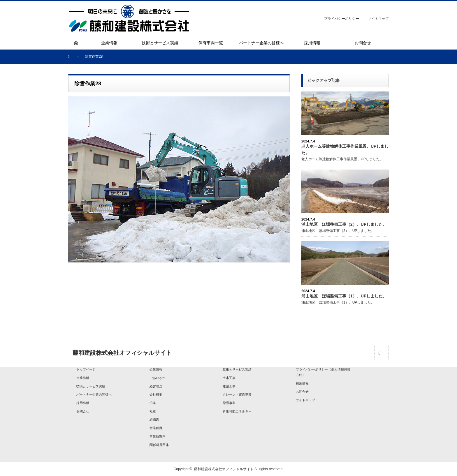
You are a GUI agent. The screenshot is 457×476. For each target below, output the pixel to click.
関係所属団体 (159, 445)
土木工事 (229, 378)
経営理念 (156, 386)
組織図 (154, 419)
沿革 (153, 403)
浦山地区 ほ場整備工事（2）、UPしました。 (344, 224)
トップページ (86, 369)
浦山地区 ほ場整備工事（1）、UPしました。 (344, 296)
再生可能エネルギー (237, 411)
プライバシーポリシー (342, 19)
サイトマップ (378, 19)
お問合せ (83, 411)
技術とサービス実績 (91, 386)
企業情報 (83, 378)
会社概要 (156, 394)
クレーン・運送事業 (237, 394)
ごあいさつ (158, 378)
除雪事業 (229, 403)
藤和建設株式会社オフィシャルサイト (224, 469)
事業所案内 (158, 436)
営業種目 (156, 428)
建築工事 (229, 386)
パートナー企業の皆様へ (94, 394)
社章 (153, 411)
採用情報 (83, 403)
